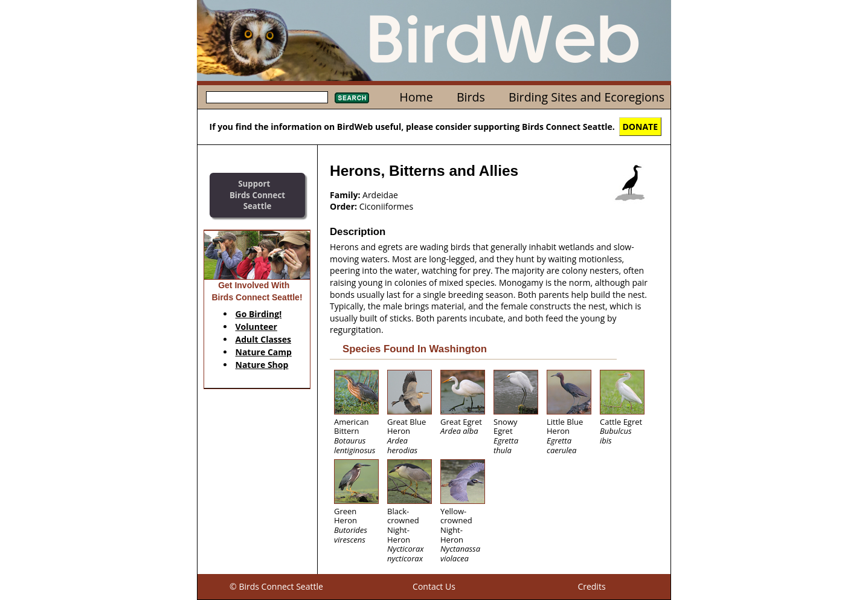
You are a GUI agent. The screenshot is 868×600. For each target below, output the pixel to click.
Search (352, 98)
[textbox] (267, 97)
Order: (343, 206)
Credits (591, 586)
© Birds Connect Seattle (276, 586)
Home (416, 97)
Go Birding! (259, 314)
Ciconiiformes (386, 206)
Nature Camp (264, 352)
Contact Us (434, 586)
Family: (345, 195)
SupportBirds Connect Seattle (257, 195)
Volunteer (256, 327)
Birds (471, 97)
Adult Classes (264, 339)
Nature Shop (262, 365)
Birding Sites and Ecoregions (587, 97)
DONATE (641, 127)
